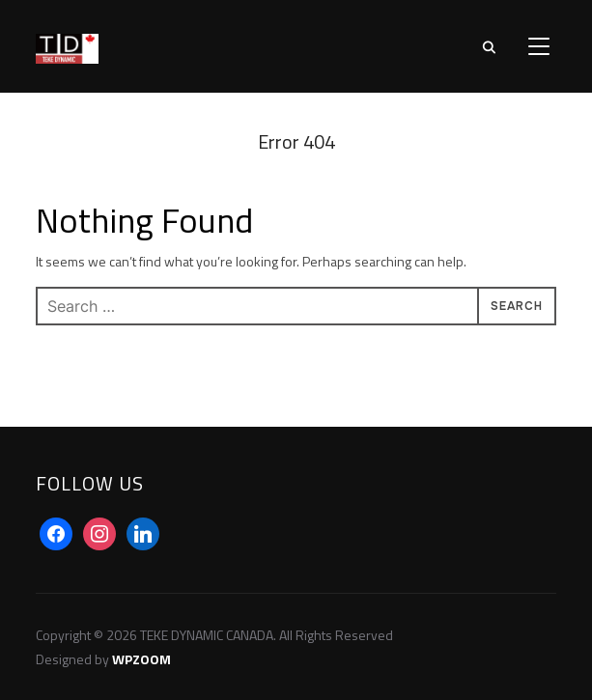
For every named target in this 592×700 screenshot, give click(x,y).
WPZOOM (141, 659)
